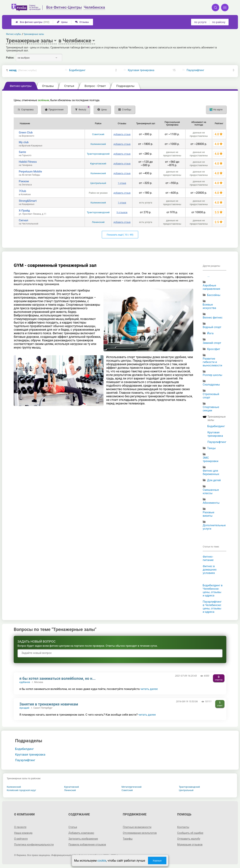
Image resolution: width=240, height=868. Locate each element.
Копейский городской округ (21, 790)
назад (23, 70)
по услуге (200, 22)
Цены (62, 22)
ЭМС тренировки (210, 459)
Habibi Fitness (28, 162)
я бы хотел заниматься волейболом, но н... (57, 678)
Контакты (183, 827)
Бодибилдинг (77, 70)
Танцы (211, 448)
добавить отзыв (122, 134)
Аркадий (24, 708)
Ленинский (98, 222)
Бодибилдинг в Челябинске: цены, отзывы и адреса (213, 590)
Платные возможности (137, 827)
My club (24, 142)
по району (219, 22)
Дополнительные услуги (214, 527)
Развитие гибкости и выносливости (212, 362)
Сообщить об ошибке (190, 833)
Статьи (73, 827)
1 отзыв (122, 183)
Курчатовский (98, 164)
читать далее (149, 689)
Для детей (214, 480)
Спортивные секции (211, 409)
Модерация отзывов (190, 845)
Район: (10, 58)
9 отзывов (122, 212)
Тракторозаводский (98, 154)
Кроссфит (214, 349)
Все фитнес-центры (32, 22)
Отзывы (82, 22)
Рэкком (24, 181)
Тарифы (128, 839)
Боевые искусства (209, 306)
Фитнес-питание (208, 558)
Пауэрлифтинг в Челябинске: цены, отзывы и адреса (212, 607)
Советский (98, 134)
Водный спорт (212, 327)
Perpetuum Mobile (30, 172)
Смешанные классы (211, 492)
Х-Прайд (24, 211)
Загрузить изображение (83, 839)
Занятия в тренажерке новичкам (49, 704)
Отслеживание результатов (140, 833)
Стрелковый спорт (211, 396)
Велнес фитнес (213, 318)
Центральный (98, 183)
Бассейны (214, 295)
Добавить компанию (81, 833)
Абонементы (211, 503)
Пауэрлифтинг (195, 70)
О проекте (20, 827)
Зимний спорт (212, 343)
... (208, 276)
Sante (22, 152)
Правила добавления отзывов (87, 845)
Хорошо (157, 861)
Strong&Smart (28, 201)
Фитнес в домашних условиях (210, 570)
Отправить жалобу (189, 839)
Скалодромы (211, 385)
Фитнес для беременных (211, 472)
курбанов (25, 682)
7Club (22, 191)
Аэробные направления (211, 287)
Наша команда (23, 833)
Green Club (26, 132)
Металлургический (132, 787)
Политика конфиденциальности (34, 845)
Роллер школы (212, 375)
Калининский (98, 144)
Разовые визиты (208, 514)
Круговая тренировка (141, 70)
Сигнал (23, 220)
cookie (102, 861)
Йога (210, 333)
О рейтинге (21, 839)
